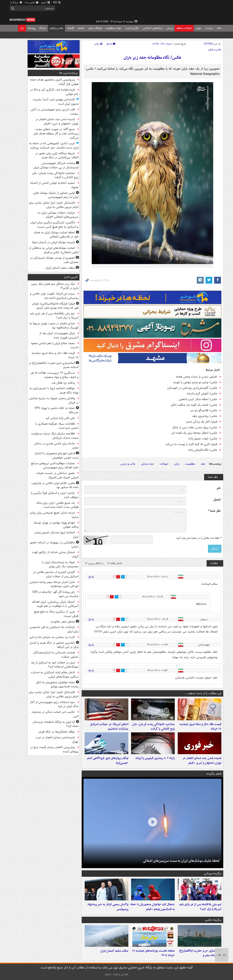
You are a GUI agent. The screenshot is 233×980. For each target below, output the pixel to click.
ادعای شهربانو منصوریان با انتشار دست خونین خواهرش (57, 456)
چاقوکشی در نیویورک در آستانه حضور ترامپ (54, 545)
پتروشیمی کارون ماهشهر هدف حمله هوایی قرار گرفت (54, 82)
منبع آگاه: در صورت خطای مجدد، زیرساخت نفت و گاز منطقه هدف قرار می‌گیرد (56, 134)
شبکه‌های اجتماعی (153, 28)
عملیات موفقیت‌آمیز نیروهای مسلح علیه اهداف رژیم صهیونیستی (55, 466)
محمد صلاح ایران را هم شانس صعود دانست (55, 345)
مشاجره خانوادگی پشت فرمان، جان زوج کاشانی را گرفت (153, 727)
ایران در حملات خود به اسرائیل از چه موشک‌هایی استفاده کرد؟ (55, 665)
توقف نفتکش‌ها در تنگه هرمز (57, 732)
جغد (203, 464)
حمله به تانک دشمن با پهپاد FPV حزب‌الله (57, 410)
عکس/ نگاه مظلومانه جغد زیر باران (152, 58)
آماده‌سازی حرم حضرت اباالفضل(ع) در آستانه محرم (200, 953)
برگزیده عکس (213, 920)
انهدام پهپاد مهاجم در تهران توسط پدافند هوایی (56, 525)
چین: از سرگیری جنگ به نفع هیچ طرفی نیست (56, 614)
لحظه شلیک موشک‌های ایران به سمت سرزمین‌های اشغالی (181, 861)
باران (177, 464)
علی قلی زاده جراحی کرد (60, 418)
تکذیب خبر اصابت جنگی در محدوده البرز (55, 714)
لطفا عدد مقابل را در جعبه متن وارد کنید (199, 538)
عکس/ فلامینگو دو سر (204, 410)
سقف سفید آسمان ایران (114, 951)
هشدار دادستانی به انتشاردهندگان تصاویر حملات (56, 655)
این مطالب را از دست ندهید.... (203, 693)
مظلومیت (190, 464)
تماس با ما (32, 3)
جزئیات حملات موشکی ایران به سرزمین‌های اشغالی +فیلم (58, 215)
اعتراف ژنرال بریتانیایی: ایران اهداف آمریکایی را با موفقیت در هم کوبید (55, 604)
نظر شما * (214, 511)
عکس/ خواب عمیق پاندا (203, 439)
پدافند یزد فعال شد (63, 383)
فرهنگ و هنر (95, 28)
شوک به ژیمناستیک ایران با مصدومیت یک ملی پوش (60, 564)
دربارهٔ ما (16, 3)
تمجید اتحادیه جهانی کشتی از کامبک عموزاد (54, 185)
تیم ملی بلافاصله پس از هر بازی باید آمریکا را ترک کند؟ (200, 907)
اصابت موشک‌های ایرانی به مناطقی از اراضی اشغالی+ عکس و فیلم (54, 250)
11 (111, 577)
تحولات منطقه (184, 28)
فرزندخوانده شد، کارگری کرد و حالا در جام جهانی (54, 92)
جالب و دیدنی (128, 464)
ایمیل (217, 500)
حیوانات (164, 464)
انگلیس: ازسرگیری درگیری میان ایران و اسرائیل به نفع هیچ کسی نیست (54, 225)
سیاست (209, 28)
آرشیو (46, 3)
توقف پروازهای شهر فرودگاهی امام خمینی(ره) (108, 761)
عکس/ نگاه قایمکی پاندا (203, 450)
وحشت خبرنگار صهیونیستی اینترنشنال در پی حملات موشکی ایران (56, 165)
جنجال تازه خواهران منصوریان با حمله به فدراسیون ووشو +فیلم (153, 907)
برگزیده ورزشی (213, 873)
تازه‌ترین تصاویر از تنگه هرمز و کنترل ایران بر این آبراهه (54, 645)
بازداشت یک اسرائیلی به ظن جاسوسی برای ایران (54, 629)
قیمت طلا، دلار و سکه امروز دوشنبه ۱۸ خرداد (200, 727)
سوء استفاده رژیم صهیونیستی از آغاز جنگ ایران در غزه (54, 704)
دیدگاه (43, 28)
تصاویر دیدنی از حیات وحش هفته (197, 377)
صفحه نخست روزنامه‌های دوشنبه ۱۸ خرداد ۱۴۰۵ (153, 953)
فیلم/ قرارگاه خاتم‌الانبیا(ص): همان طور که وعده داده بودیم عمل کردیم (55, 306)
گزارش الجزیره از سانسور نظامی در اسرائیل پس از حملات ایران (56, 574)
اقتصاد (70, 28)
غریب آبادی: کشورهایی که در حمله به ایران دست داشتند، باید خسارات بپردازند (54, 146)
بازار (22, 28)
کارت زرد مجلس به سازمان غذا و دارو (52, 637)
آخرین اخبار (71, 277)
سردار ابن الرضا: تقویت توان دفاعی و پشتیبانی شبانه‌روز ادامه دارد (54, 296)
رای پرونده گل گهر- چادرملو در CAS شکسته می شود (55, 594)
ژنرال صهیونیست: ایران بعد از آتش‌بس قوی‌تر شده (59, 335)
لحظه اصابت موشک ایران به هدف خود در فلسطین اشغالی (56, 235)
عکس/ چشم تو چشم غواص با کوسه (195, 382)
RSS (57, 3)
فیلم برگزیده (214, 774)
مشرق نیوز (189, 11)
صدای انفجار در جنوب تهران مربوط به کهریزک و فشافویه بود (54, 326)
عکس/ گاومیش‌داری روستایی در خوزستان (192, 388)
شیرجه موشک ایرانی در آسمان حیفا (53, 242)
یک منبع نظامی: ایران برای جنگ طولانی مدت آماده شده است (57, 505)
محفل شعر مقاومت (63, 622)
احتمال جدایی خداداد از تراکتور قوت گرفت (55, 554)
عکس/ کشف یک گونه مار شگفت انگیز (194, 405)
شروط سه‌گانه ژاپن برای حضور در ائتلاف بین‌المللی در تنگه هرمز (57, 156)
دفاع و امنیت (132, 28)
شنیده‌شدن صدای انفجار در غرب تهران (57, 740)
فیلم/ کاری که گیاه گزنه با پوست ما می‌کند (191, 444)
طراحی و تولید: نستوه (116, 974)
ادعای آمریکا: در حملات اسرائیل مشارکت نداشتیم (109, 727)
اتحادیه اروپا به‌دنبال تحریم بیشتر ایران (56, 535)
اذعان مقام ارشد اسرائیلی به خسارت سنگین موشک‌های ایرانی (55, 675)
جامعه (81, 28)
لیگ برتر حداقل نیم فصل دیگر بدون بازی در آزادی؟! (55, 286)
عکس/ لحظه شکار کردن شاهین (198, 399)
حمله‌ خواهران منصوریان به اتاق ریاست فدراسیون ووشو (57, 685)
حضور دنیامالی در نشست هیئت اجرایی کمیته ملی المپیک (57, 475)
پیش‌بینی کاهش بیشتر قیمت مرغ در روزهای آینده (54, 749)
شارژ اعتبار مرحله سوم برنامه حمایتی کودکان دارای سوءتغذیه (54, 584)
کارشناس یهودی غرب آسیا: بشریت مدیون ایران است (56, 102)
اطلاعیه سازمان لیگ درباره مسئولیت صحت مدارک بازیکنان (55, 436)
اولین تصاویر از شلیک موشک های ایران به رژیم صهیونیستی (56, 195)
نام (219, 488)
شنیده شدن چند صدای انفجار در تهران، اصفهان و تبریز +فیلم (202, 761)
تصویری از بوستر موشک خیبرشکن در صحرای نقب (54, 260)
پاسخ (91, 577)
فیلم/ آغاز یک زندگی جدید (202, 422)
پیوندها (32, 28)
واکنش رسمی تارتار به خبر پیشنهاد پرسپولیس (108, 907)
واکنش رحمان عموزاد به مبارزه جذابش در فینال (54, 401)
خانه (219, 28)
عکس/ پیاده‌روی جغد (205, 416)
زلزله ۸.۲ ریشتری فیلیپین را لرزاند (155, 758)
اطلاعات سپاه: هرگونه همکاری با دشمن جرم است (57, 426)
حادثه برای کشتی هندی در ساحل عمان (56, 446)
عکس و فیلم (57, 28)
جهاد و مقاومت (113, 28)
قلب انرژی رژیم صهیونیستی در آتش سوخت (55, 112)
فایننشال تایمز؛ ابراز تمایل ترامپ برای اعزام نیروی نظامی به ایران (54, 205)
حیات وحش (148, 464)
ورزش (169, 28)
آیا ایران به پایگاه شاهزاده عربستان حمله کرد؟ (56, 724)
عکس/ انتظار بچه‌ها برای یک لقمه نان (194, 433)
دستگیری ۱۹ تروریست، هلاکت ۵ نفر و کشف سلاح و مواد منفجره (54, 375)
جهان (198, 28)
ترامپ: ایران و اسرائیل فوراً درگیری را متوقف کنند (55, 495)
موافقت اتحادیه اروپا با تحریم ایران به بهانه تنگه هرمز (54, 390)
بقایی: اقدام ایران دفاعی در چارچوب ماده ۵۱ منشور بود (55, 485)
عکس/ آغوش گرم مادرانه (202, 394)
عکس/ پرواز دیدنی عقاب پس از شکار (195, 427)
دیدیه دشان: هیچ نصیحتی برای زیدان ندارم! (54, 515)
